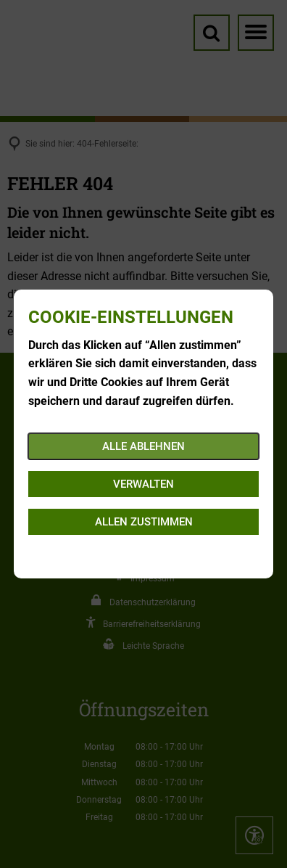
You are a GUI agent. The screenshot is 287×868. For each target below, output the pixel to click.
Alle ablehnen (143, 446)
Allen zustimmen (144, 522)
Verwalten (143, 484)
